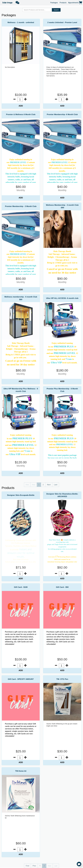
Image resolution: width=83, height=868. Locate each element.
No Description (10, 67)
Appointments (73, 2)
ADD (21, 106)
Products (63, 2)
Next (49, 485)
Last (56, 485)
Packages (54, 2)
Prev (34, 866)
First (27, 866)
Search (56, 10)
